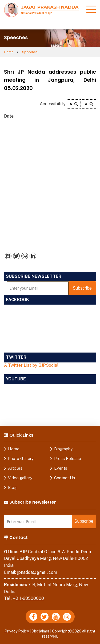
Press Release (68, 458)
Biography (63, 449)
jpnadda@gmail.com (37, 572)
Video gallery (20, 478)
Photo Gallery (21, 458)
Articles (15, 468)
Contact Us (65, 478)
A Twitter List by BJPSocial (31, 365)
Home (9, 52)
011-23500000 (30, 598)
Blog (12, 487)
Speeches (30, 52)
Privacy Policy (17, 631)
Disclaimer (40, 631)
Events (61, 468)
